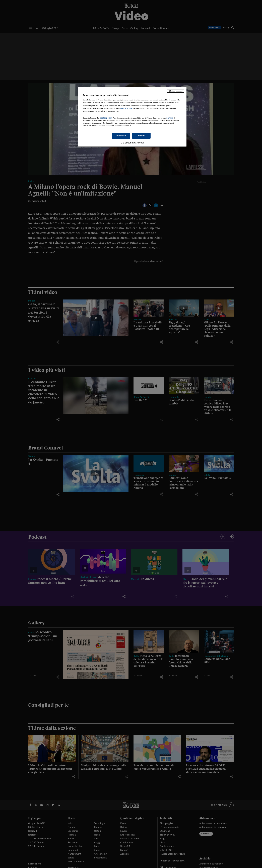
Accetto (141, 136)
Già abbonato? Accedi (132, 143)
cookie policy (126, 108)
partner (170, 118)
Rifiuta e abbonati (175, 91)
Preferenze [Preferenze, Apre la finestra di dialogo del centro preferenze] (121, 136)
